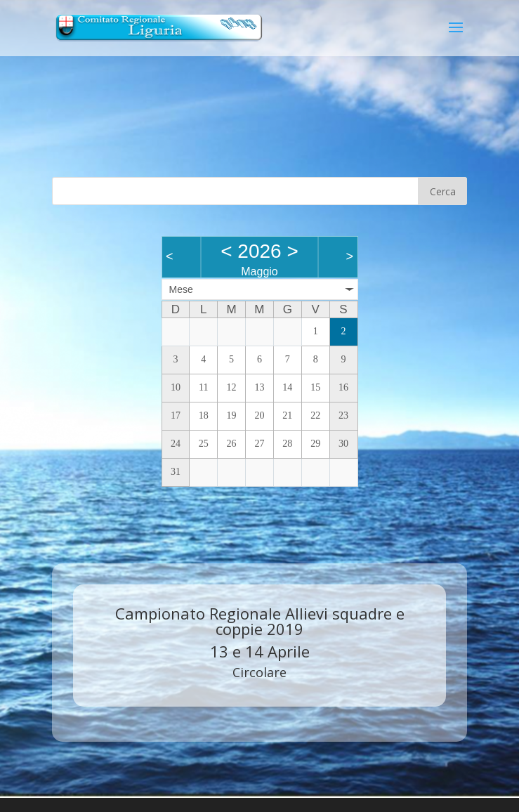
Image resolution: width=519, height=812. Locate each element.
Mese (181, 289)
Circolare (259, 672)
